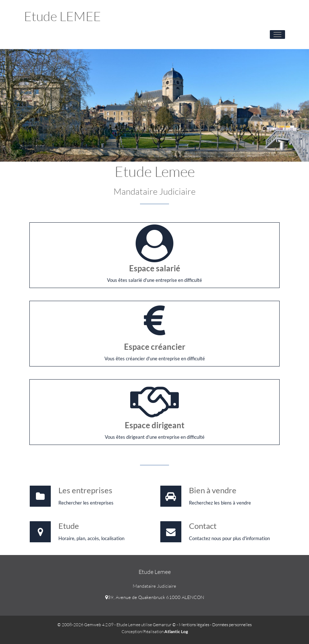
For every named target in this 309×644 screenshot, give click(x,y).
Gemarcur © (164, 625)
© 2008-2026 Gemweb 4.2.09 (85, 625)
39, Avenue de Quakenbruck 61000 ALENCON (155, 597)
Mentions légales (194, 625)
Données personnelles (232, 625)
